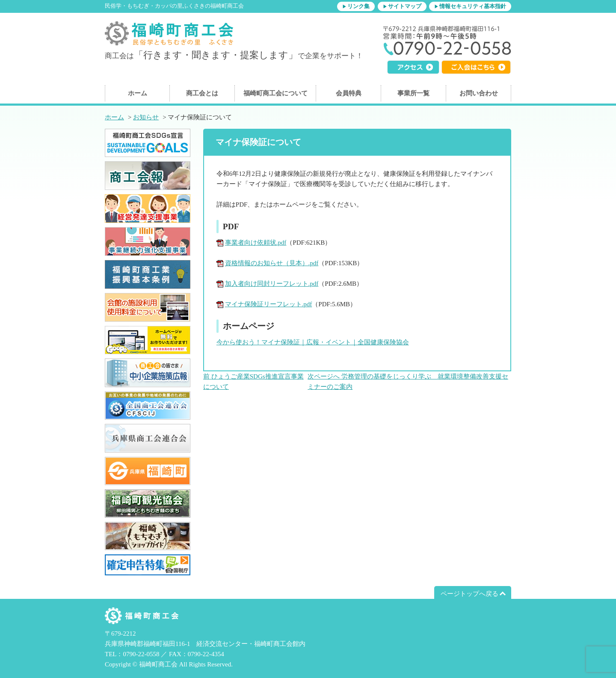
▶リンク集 (356, 6)
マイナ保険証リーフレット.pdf (269, 304)
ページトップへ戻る (469, 594)
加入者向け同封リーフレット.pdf (272, 284)
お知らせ (146, 117)
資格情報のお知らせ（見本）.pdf (272, 263)
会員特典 (349, 93)
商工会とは (202, 93)
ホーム (138, 93)
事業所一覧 (413, 93)
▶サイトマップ (402, 6)
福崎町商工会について (275, 93)
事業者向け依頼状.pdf (256, 243)
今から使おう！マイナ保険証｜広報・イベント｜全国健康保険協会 (313, 342)
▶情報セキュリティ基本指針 (470, 6)
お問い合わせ (479, 93)
